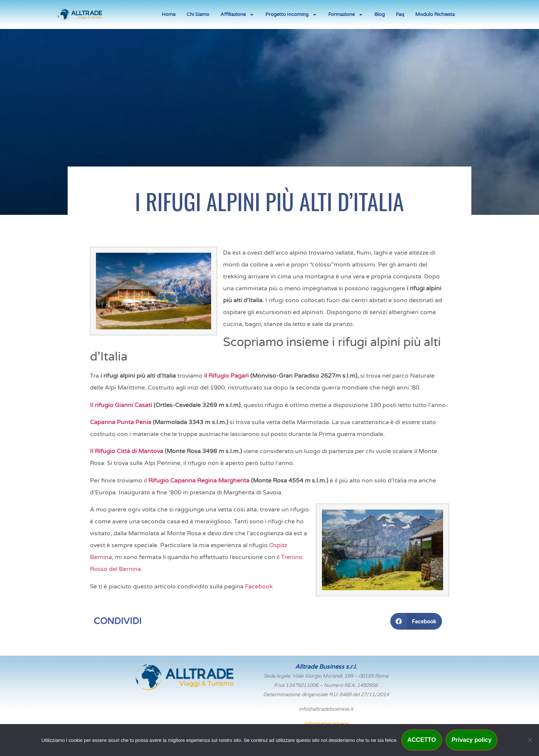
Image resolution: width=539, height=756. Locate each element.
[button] (416, 621)
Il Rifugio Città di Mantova (127, 451)
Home (169, 14)
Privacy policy (472, 740)
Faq (400, 14)
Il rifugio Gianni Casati (121, 405)
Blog (380, 14)
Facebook (259, 587)
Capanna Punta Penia (121, 422)
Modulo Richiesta (435, 14)
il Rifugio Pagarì (226, 376)
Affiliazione (237, 15)
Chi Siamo (198, 14)
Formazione (346, 15)
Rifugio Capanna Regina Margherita (198, 481)
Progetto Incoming (291, 15)
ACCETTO (422, 740)
